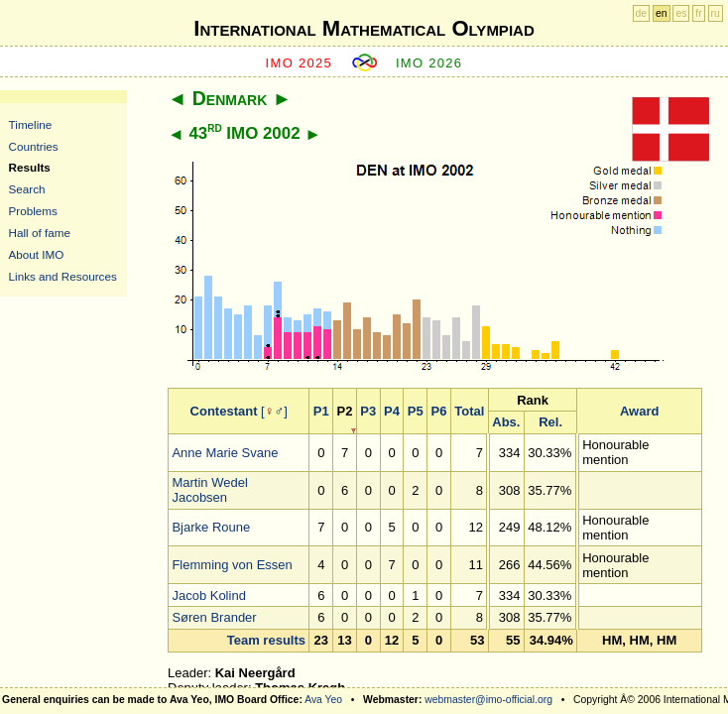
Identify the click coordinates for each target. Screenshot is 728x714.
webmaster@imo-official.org (488, 700)
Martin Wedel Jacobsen (209, 490)
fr (698, 13)
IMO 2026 (429, 63)
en (662, 13)
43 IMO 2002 (244, 133)
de (642, 13)
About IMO (37, 254)
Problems (33, 211)
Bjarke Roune (211, 527)
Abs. (506, 422)
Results (30, 167)
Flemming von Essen (232, 565)
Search (27, 189)
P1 (321, 411)
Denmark (230, 98)
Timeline (31, 124)
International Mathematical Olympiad (364, 28)
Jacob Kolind (208, 595)
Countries (34, 146)
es (681, 13)
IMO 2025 (300, 63)
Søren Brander (214, 617)
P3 (368, 411)
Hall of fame (40, 233)
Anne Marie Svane (225, 453)
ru (716, 13)
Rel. (550, 422)
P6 (439, 411)
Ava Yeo (323, 700)
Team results (266, 640)
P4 (392, 411)
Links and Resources (63, 276)
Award (640, 411)
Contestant (224, 411)
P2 (345, 411)
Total (469, 411)
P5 (416, 411)
